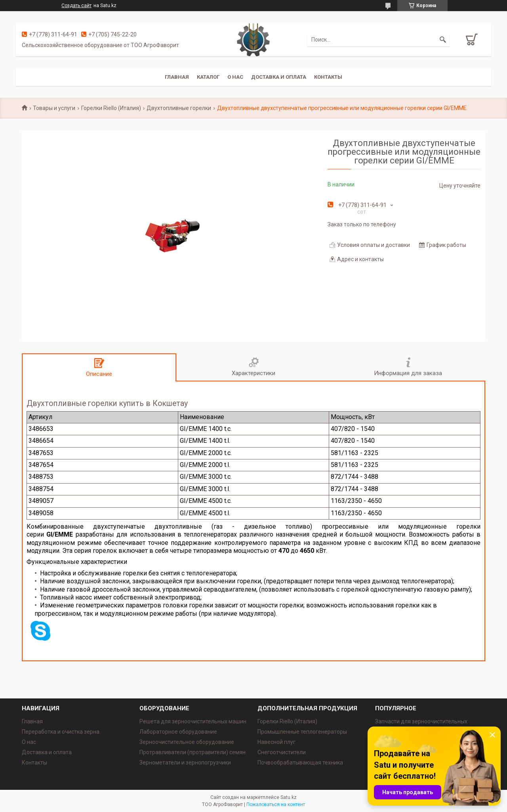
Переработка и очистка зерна (61, 732)
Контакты (328, 77)
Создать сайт (76, 6)
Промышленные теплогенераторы (302, 732)
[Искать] (443, 40)
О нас (235, 77)
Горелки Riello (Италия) (111, 108)
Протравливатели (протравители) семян (193, 752)
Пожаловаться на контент (276, 804)
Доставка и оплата (279, 77)
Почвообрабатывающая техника (300, 763)
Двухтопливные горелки (179, 108)
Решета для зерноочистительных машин (193, 721)
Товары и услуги (54, 108)
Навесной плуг (276, 742)
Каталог (208, 77)
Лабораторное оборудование (178, 732)
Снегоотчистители (282, 752)
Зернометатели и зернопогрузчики (185, 763)
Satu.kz (289, 797)
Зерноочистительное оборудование (187, 742)
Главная (177, 77)
